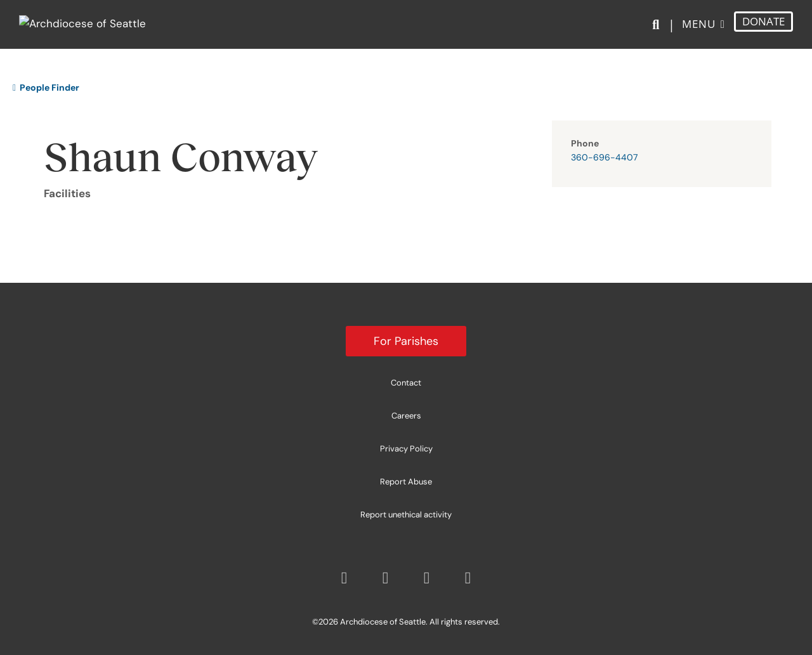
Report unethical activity (406, 515)
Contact (406, 383)
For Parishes (406, 341)
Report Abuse (406, 482)
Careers (406, 416)
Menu (699, 31)
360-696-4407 (604, 157)
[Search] (658, 32)
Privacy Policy (406, 449)
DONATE (763, 28)
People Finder (46, 88)
